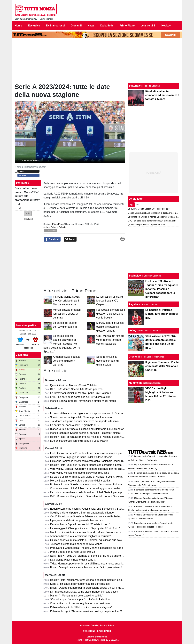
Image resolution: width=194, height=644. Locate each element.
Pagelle (133, 304)
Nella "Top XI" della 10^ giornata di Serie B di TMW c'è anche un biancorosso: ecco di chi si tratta (106, 556)
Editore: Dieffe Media (97, 637)
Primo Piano (58, 224)
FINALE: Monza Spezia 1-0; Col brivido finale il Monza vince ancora (67, 301)
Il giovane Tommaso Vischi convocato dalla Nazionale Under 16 (87, 461)
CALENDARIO (104, 631)
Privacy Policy (107, 625)
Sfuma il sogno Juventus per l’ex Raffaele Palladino (80, 599)
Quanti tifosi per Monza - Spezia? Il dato (73, 385)
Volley (132, 330)
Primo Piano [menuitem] (127, 26)
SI (19, 204)
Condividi (52, 239)
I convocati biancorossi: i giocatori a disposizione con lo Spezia (110, 314)
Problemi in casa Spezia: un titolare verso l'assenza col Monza (86, 485)
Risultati (28, 219)
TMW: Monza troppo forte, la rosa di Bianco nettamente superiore (88, 564)
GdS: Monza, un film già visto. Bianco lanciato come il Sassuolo (110, 340)
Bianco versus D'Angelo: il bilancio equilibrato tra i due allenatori (87, 429)
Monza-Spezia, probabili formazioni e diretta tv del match (67, 314)
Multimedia (136, 383)
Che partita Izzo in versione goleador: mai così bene (80, 603)
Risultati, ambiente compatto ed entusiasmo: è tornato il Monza (162, 95)
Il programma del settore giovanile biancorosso (77, 520)
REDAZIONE (89, 631)
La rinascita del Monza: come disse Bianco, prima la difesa (84, 592)
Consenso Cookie (89, 625)
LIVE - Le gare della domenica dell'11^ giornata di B (80, 397)
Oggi (131, 205)
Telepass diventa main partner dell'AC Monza (76, 544)
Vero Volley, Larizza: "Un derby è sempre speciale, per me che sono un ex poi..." (97, 469)
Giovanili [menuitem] (76, 26)
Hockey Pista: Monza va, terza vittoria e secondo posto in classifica (89, 580)
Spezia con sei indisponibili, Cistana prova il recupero (81, 417)
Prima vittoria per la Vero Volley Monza (73, 552)
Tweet (70, 239)
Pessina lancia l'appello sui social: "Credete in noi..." (80, 524)
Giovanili (134, 357)
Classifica (22, 355)
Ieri (138, 205)
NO (19, 208)
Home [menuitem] (18, 26)
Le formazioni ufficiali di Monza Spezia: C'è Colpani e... (110, 301)
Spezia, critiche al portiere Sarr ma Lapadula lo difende (82, 513)
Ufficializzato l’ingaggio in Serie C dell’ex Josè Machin (81, 457)
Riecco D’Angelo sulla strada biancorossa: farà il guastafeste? (86, 567)
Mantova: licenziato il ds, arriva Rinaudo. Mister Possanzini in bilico (89, 532)
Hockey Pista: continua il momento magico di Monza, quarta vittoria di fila (92, 437)
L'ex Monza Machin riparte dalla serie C (73, 560)
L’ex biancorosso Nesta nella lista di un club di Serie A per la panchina (90, 492)
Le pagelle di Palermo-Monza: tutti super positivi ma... (162, 314)
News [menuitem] (91, 26)
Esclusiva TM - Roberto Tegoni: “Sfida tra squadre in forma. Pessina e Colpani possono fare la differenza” (162, 289)
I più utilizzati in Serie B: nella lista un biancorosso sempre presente (89, 453)
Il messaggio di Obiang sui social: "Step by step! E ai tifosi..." (85, 528)
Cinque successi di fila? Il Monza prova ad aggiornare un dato (86, 488)
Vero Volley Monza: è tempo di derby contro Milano (80, 473)
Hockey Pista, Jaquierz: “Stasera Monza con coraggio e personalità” (89, 465)
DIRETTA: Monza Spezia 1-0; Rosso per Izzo (76, 389)
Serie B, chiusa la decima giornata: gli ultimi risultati (108, 361)
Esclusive (135, 276)
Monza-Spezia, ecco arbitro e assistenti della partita (80, 481)
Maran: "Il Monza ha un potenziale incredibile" (77, 596)
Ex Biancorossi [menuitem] (55, 26)
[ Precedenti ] (28, 348)
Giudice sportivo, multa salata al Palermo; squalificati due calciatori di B (91, 540)
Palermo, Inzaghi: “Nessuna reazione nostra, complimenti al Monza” (89, 611)
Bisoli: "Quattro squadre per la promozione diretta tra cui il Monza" (88, 588)
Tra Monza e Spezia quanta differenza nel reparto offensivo (84, 421)
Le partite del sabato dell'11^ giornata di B (74, 425)
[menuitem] (177, 26)
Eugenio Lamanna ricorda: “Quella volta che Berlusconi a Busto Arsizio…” (93, 509)
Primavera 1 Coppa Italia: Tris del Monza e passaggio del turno (86, 548)
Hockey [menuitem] (166, 26)
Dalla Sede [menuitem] (107, 26)
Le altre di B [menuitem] (148, 26)
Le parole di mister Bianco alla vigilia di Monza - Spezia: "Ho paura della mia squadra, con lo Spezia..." (62, 344)
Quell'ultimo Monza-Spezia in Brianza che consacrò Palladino (86, 517)
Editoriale (135, 86)
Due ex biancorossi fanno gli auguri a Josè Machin (79, 441)
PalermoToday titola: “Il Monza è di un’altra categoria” (81, 607)
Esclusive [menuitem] (34, 26)
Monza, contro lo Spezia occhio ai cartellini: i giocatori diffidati (110, 327)
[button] (28, 213)
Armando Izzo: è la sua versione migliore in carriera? (66, 361)
